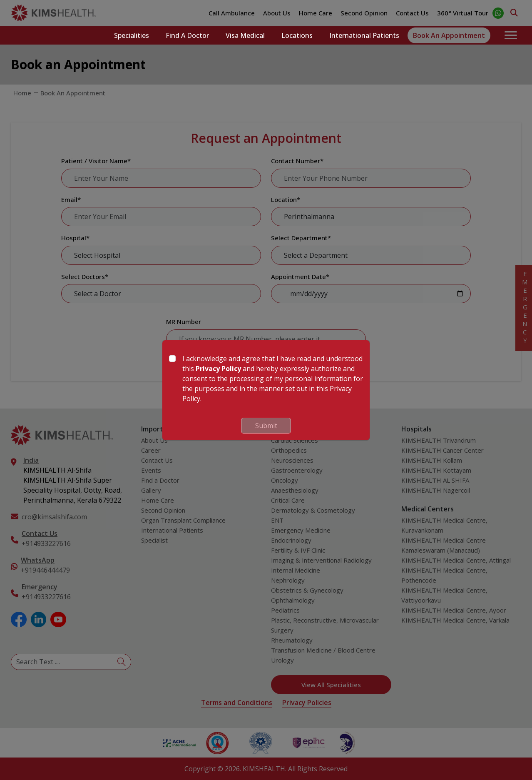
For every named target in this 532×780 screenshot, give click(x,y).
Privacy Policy (218, 369)
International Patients (364, 35)
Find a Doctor (187, 35)
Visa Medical (245, 35)
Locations (297, 35)
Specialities (132, 35)
